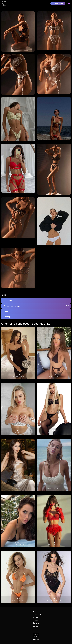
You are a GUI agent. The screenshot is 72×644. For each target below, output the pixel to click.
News (36, 620)
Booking (7, 317)
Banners (36, 623)
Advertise (36, 617)
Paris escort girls (36, 614)
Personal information (12, 306)
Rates (6, 311)
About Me (8, 301)
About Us (36, 611)
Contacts (36, 626)
